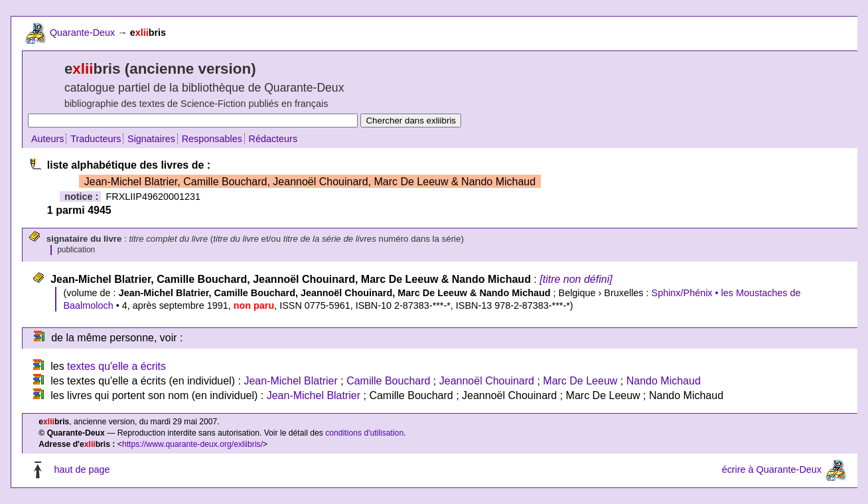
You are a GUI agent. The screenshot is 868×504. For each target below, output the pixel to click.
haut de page (82, 469)
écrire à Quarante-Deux (772, 469)
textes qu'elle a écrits (116, 366)
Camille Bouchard (388, 381)
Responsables (212, 139)
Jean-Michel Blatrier (290, 381)
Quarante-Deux (82, 33)
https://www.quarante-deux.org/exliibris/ (192, 444)
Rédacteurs (273, 139)
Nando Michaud (664, 381)
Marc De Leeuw (580, 381)
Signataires (151, 139)
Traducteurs (96, 139)
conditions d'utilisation (364, 433)
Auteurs (48, 139)
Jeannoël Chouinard (487, 381)
